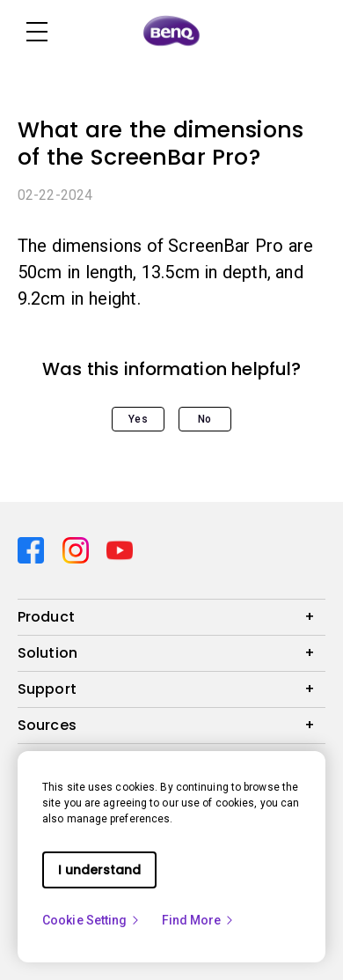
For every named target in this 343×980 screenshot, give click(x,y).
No (204, 419)
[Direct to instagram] (78, 549)
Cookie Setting (91, 920)
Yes (138, 419)
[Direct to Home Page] (171, 32)
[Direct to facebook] (33, 549)
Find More (199, 920)
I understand (99, 870)
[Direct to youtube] (120, 549)
